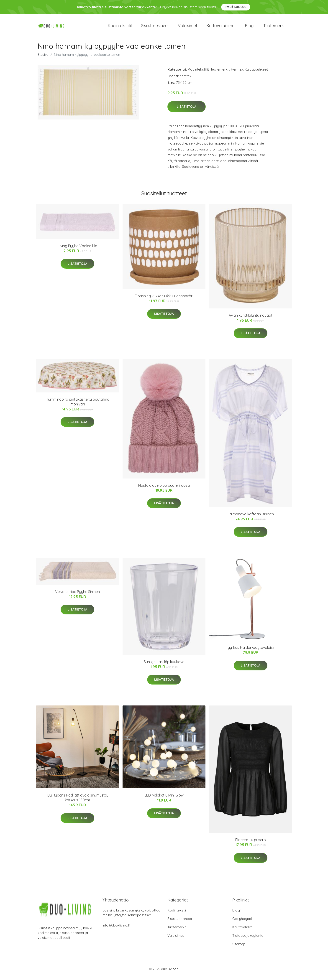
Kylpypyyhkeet (256, 73)
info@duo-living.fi (116, 928)
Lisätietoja (187, 110)
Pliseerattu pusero (251, 843)
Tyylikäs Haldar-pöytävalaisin (251, 651)
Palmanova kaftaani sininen (251, 517)
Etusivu (43, 58)
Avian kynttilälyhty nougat (251, 318)
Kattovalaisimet (221, 27)
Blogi (250, 27)
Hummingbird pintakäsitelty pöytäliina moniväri (77, 405)
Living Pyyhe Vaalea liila (78, 249)
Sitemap (239, 947)
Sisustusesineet (155, 27)
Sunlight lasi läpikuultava (164, 665)
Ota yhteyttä (242, 922)
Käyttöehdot (242, 930)
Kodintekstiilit (120, 27)
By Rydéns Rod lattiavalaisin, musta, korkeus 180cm (78, 801)
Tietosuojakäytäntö (248, 939)
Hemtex (237, 73)
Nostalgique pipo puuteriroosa (164, 489)
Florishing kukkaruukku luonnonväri (164, 299)
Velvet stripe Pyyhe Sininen (77, 595)
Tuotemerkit (275, 27)
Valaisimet (188, 27)
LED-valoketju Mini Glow (164, 798)
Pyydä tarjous (236, 7)
